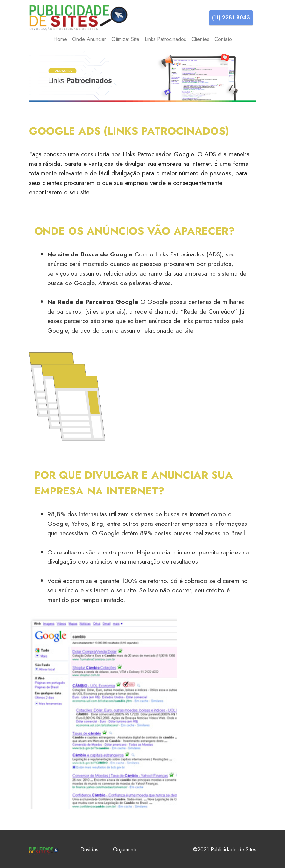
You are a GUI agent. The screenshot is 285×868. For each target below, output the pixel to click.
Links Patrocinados (165, 39)
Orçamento (125, 849)
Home (60, 39)
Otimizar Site (125, 39)
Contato (223, 39)
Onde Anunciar (89, 39)
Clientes (200, 39)
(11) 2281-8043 (231, 18)
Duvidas (89, 849)
